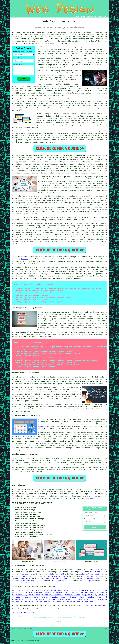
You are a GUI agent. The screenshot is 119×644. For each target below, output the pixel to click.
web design (38, 224)
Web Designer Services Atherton (32, 503)
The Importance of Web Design (25, 99)
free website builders (55, 56)
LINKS (83, 17)
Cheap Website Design (68, 590)
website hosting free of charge (68, 58)
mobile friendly (63, 123)
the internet (57, 39)
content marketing (20, 579)
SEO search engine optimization (56, 579)
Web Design (16, 267)
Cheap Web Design (73, 595)
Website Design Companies (40, 593)
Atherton (55, 67)
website (58, 34)
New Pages (20, 628)
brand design (86, 581)
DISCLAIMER (103, 17)
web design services (98, 228)
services (15, 244)
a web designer (52, 572)
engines (85, 138)
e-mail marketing (59, 581)
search (40, 140)
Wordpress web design (72, 232)
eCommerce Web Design (49, 597)
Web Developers (38, 590)
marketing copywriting (94, 579)
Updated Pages (28, 628)
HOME (78, 17)
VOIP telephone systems (58, 576)
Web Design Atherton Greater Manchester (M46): (32, 32)
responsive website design (63, 196)
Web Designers (24, 590)
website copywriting (57, 574)
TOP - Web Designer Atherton (24, 613)
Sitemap (13, 628)
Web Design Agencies (61, 593)
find (18, 489)
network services (97, 572)
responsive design (90, 125)
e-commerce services (30, 581)
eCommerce (42, 426)
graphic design (27, 576)
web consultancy (28, 574)
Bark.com (24, 259)
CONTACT (95, 17)
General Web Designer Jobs (95, 605)
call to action (89, 123)
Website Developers (80, 593)
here (92, 498)
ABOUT (89, 17)
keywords (103, 121)
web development (88, 576)
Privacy (106, 628)
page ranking (17, 127)
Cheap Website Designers (90, 590)
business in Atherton (65, 99)
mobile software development (92, 574)
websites (48, 116)
